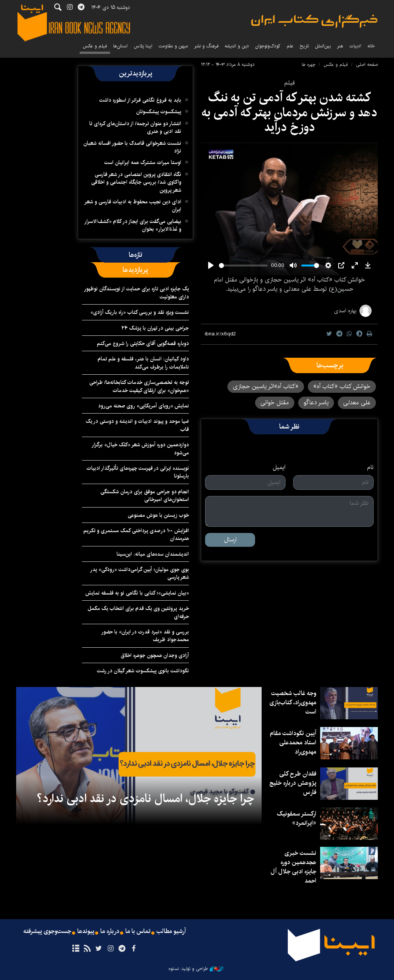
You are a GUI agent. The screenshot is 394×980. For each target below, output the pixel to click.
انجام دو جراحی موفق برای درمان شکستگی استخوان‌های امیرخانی (145, 496)
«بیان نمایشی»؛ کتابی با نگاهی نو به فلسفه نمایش (137, 593)
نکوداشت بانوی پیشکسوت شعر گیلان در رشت (143, 671)
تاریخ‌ (304, 46)
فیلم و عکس (95, 46)
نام (370, 467)
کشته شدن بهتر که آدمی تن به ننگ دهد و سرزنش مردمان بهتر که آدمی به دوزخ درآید (289, 112)
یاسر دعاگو (316, 403)
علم (290, 46)
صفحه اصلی (367, 64)
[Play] (211, 265)
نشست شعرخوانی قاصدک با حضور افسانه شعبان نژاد (132, 147)
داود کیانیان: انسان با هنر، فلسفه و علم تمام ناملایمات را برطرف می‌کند (143, 363)
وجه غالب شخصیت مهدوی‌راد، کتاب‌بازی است (293, 703)
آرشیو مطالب (171, 931)
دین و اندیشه (237, 46)
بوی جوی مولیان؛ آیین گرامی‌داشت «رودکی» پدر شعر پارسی (139, 573)
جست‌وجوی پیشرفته (47, 931)
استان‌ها (120, 46)
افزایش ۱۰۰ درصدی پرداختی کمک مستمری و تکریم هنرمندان (136, 534)
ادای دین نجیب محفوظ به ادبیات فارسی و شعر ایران (133, 206)
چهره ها (309, 64)
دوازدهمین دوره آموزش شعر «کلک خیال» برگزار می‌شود (140, 449)
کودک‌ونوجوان (268, 46)
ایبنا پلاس (143, 46)
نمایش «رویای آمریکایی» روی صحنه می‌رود (144, 406)
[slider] (243, 266)
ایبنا (314, 21)
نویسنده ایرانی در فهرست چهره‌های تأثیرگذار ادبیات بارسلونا (138, 472)
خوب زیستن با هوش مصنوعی (158, 515)
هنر (340, 46)
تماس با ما (138, 931)
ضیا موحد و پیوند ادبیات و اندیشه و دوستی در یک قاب (137, 425)
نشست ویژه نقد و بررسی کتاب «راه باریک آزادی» (140, 312)
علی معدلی (357, 403)
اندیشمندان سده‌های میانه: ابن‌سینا (153, 554)
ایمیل (279, 467)
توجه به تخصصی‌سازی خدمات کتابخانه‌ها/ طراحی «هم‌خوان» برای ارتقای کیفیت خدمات (139, 386)
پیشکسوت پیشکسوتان (159, 112)
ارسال (230, 540)
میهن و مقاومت (173, 46)
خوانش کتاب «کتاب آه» (342, 386)
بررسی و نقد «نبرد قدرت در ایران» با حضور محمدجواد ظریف (145, 636)
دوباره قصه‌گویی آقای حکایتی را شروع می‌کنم (143, 343)
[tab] (136, 255)
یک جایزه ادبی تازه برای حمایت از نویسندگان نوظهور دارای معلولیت (136, 293)
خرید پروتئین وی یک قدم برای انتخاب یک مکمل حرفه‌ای (138, 612)
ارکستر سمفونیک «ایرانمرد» (297, 818)
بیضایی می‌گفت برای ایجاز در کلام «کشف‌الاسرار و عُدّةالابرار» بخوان (133, 225)
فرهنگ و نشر (206, 46)
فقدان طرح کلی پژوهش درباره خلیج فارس (293, 783)
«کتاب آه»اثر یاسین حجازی (266, 386)
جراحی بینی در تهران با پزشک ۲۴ (155, 328)
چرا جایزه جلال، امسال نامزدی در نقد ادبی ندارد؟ (145, 799)
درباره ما (110, 931)
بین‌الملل (323, 46)
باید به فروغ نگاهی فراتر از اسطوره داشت (140, 100)
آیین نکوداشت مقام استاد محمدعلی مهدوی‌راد (293, 743)
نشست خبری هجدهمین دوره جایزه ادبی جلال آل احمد (293, 867)
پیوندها (86, 931)
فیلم (289, 83)
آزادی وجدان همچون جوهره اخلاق (155, 655)
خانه (371, 46)
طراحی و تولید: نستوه (196, 969)
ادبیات (355, 46)
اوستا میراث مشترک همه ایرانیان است (143, 162)
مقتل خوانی (275, 403)
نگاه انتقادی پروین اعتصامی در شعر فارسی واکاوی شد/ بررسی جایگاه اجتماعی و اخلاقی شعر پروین (136, 182)
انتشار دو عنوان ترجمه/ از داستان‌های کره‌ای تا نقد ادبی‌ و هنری (135, 127)
